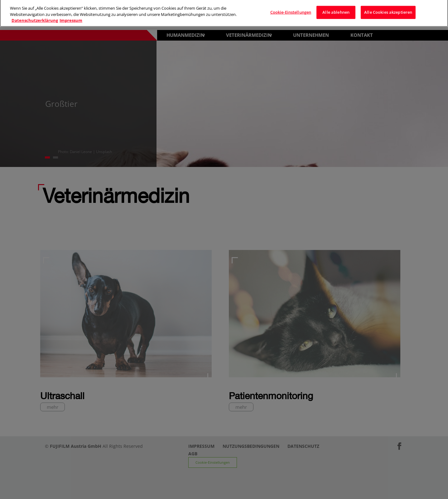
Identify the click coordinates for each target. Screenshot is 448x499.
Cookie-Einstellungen (291, 9)
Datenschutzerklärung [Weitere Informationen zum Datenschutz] (35, 17)
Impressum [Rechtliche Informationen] (71, 17)
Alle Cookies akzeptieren (388, 9)
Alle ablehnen (336, 9)
